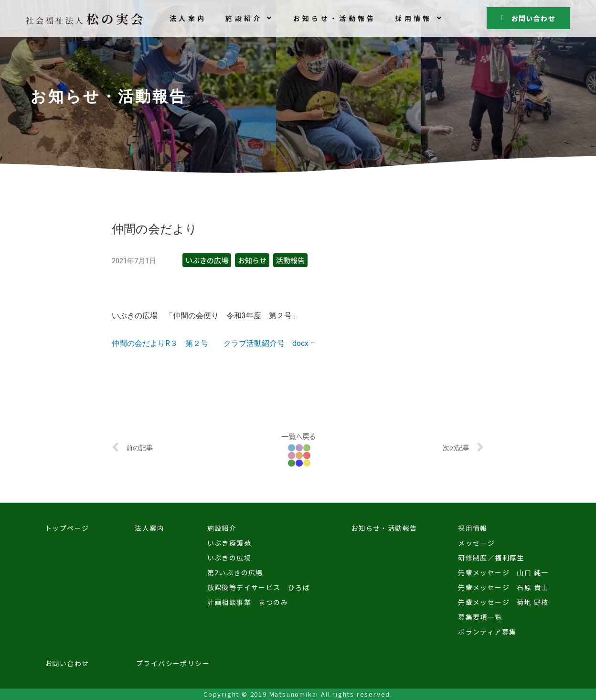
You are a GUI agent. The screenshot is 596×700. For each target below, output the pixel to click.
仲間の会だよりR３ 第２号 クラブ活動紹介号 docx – (213, 343)
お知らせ (252, 260)
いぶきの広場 (207, 260)
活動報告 (290, 260)
